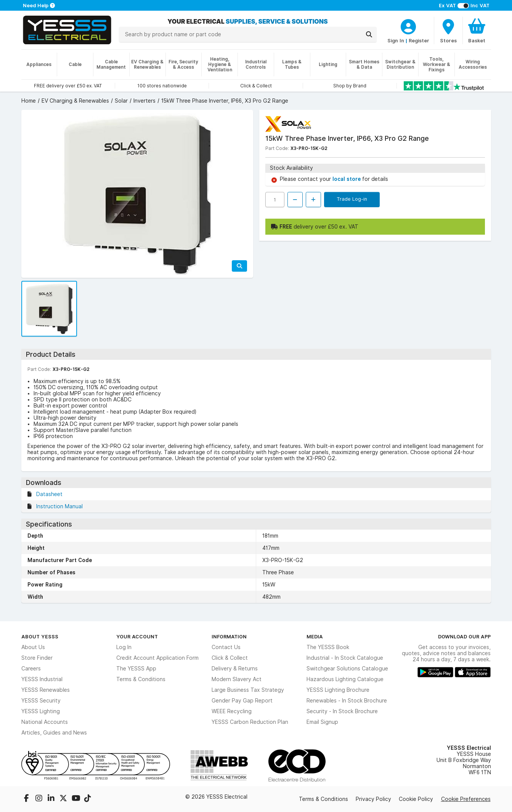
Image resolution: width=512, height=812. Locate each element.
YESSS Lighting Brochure (338, 690)
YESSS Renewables (46, 690)
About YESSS (40, 636)
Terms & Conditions (141, 679)
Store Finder (37, 658)
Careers (31, 669)
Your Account (137, 636)
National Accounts (45, 722)
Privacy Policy (373, 799)
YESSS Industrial (42, 679)
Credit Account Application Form (157, 658)
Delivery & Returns (235, 669)
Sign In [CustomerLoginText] (396, 40)
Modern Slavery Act (237, 679)
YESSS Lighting (41, 711)
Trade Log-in (352, 199)
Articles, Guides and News (54, 733)
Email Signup (322, 722)
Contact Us (226, 647)
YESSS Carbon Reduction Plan (250, 722)
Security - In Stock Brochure (342, 711)
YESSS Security (41, 701)
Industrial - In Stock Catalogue (345, 658)
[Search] (369, 34)
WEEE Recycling (232, 711)
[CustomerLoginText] (408, 26)
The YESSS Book (328, 647)
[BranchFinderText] (448, 31)
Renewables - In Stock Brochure (347, 701)
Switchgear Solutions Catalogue (347, 669)
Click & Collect (230, 658)
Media (315, 636)
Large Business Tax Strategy (248, 690)
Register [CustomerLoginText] (419, 40)
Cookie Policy (416, 799)
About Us (33, 647)
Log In (124, 647)
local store (347, 179)
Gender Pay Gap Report (242, 701)
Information (229, 636)
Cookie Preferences (466, 799)
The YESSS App (136, 669)
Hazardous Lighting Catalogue (345, 679)
